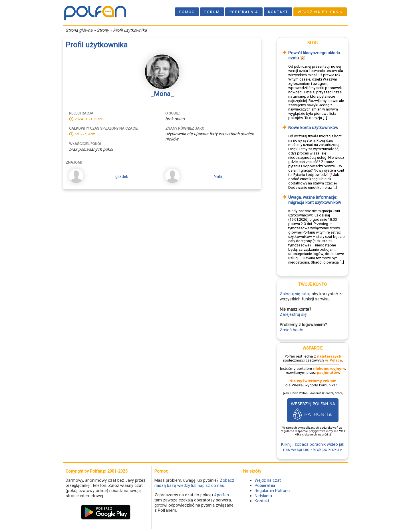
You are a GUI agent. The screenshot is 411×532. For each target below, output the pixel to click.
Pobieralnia (244, 12)
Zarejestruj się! (294, 314)
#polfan (221, 495)
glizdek (122, 176)
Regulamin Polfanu (272, 491)
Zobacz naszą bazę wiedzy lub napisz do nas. (194, 483)
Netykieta (263, 496)
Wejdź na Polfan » (320, 12)
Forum (212, 12)
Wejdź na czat (268, 480)
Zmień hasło (292, 330)
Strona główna (79, 30)
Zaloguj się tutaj (295, 294)
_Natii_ (218, 176)
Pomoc (187, 12)
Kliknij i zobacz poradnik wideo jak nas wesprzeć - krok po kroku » (313, 447)
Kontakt (278, 12)
